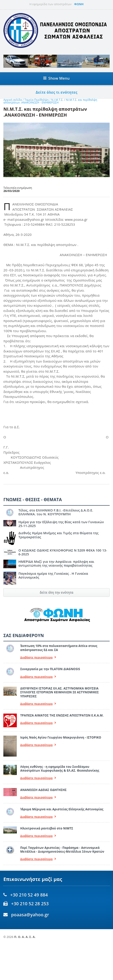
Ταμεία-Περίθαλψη (37, 100)
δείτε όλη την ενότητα (56, 592)
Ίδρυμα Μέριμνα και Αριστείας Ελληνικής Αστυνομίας (62, 809)
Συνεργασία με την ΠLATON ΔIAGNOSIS (50, 669)
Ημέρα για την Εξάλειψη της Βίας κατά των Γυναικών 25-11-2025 (61, 524)
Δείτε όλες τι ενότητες (56, 92)
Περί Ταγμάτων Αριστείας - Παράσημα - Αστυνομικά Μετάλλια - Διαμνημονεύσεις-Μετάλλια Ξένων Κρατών (62, 850)
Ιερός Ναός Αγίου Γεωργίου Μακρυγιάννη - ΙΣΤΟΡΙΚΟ (61, 737)
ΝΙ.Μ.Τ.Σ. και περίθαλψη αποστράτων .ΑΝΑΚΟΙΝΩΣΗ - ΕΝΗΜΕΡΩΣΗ (50, 101)
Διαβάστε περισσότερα (38, 657)
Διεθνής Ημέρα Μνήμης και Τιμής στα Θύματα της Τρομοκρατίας (58, 535)
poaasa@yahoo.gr (30, 915)
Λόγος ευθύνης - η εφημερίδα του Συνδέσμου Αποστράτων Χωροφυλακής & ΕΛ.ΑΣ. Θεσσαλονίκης (60, 769)
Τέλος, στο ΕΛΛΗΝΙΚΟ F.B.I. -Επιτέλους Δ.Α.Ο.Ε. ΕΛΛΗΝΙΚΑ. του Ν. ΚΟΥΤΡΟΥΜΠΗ (56, 512)
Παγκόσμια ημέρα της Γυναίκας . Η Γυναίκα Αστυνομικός (53, 575)
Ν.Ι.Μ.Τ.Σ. (58, 100)
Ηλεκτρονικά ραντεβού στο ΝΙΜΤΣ (47, 828)
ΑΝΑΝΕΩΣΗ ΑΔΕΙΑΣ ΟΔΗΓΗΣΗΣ (43, 790)
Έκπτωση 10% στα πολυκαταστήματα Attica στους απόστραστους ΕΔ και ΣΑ (59, 648)
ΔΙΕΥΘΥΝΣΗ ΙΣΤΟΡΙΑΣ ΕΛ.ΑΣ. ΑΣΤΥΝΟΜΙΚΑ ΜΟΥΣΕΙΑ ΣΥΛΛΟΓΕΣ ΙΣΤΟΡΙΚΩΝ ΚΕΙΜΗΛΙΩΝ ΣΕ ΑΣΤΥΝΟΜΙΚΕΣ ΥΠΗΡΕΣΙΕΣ (59, 692)
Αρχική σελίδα (13, 100)
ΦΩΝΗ (79, 4)
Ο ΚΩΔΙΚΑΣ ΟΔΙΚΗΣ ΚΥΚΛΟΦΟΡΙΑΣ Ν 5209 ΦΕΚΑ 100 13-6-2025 (63, 552)
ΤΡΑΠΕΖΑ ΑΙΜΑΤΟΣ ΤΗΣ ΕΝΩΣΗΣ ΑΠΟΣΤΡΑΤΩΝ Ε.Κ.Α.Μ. (62, 715)
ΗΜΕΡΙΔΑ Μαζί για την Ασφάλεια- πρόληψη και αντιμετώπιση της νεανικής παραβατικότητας (56, 563)
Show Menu (56, 78)
